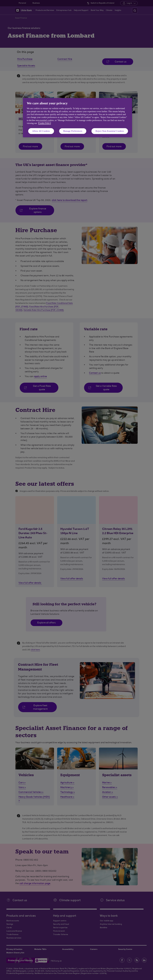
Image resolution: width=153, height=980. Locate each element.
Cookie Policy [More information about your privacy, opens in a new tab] (45, 123)
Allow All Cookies (41, 131)
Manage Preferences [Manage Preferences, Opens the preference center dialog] (73, 131)
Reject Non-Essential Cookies (110, 131)
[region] (77, 118)
